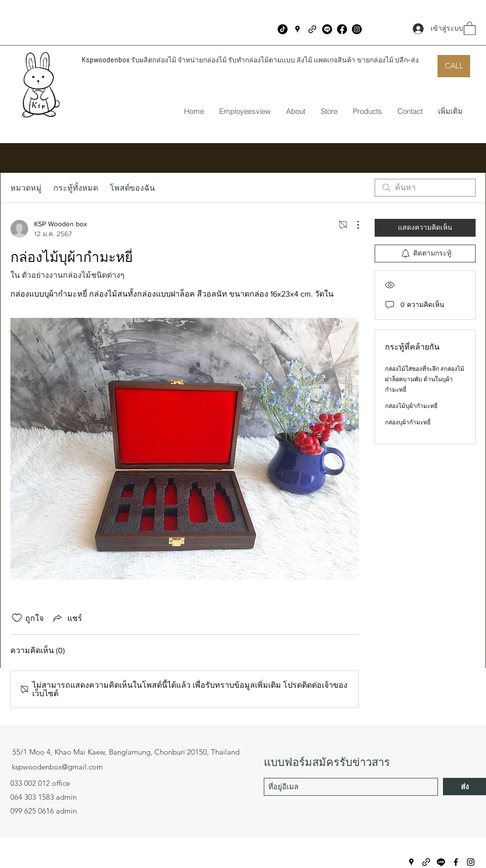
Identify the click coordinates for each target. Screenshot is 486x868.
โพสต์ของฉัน (132, 187)
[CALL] (454, 66)
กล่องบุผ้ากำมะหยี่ (408, 422)
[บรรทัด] (327, 29)
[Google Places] (297, 29)
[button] (470, 28)
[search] (425, 188)
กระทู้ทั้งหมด (76, 187)
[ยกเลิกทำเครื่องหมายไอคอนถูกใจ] (17, 618)
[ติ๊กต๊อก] (283, 29)
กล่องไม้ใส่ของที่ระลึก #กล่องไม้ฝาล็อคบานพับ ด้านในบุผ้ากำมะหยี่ (425, 379)
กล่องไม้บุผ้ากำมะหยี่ (411, 406)
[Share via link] (67, 618)
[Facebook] (342, 29)
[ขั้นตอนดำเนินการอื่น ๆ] (353, 225)
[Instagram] (357, 29)
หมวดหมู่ (26, 187)
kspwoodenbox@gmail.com (57, 767)
